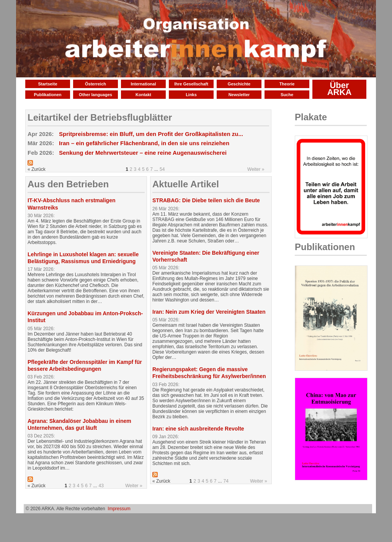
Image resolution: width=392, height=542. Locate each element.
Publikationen (47, 95)
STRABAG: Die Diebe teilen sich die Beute (206, 200)
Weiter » (256, 169)
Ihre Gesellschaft (191, 84)
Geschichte (239, 84)
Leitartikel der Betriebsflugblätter (100, 117)
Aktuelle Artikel (186, 184)
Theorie (287, 84)
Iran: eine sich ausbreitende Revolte (198, 429)
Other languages (96, 95)
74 (226, 481)
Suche (287, 95)
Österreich (96, 84)
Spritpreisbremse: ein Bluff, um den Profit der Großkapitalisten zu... (151, 134)
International (143, 84)
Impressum (119, 509)
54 (162, 169)
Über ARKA (340, 89)
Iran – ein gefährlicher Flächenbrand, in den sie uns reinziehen (144, 143)
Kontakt (143, 95)
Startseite (47, 84)
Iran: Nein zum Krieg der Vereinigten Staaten (209, 312)
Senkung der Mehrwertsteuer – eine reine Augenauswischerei (143, 153)
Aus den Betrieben (68, 184)
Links (191, 95)
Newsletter (239, 95)
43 (101, 486)
